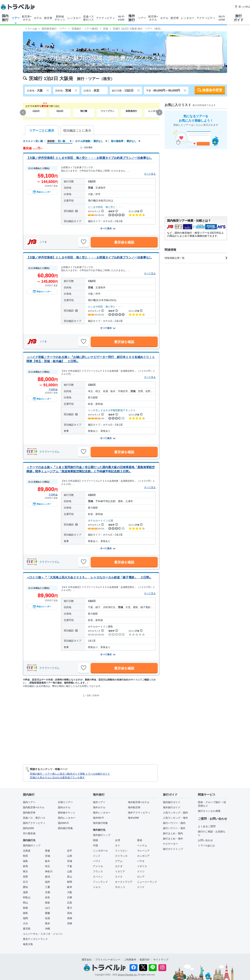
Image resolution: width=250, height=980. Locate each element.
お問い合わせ (205, 840)
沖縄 (47, 929)
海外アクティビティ (139, 813)
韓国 (95, 840)
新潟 (47, 877)
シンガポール (100, 851)
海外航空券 (134, 807)
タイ (117, 845)
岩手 (70, 851)
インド (97, 856)
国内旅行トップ (32, 845)
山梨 (70, 871)
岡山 (25, 903)
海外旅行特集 (100, 823)
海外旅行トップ (102, 835)
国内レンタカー (67, 818)
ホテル (38, 18)
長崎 (70, 918)
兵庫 (70, 897)
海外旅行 (132, 18)
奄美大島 (28, 944)
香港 (140, 840)
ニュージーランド (147, 882)
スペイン (98, 877)
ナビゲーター (170, 844)
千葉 (70, 866)
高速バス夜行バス (89, 18)
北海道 (27, 851)
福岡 (25, 918)
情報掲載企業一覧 (196, 258)
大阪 (70, 892)
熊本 (47, 923)
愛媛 (47, 913)
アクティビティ (106, 18)
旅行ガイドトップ (173, 849)
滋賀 (25, 892)
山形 (70, 856)
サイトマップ (161, 960)
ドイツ (141, 871)
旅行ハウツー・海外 (174, 828)
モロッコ (120, 887)
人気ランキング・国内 (175, 813)
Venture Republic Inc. (128, 975)
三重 (47, 887)
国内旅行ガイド (172, 802)
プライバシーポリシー (108, 960)
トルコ (97, 887)
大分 (25, 923)
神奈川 (49, 871)
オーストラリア (124, 882)
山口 (47, 908)
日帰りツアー (65, 802)
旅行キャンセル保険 (209, 811)
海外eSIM (133, 818)
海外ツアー (99, 802)
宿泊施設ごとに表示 (77, 130)
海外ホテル (99, 807)
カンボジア (143, 856)
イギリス (142, 866)
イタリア (120, 871)
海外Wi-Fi (98, 818)
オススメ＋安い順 (33, 141)
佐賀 (47, 918)
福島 (25, 861)
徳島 (25, 913)
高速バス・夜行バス (34, 818)
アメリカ (98, 866)
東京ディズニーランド (35, 939)
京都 (47, 892)
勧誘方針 (145, 960)
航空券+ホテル (27, 18)
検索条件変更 (212, 90)
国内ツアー (29, 802)
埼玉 (47, 866)
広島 (70, 903)
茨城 (70, 861)
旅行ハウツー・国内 (174, 823)
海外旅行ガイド (172, 807)
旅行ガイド (239, 18)
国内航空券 (29, 813)
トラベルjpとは (206, 845)
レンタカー (74, 18)
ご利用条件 (130, 960)
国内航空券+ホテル (34, 807)
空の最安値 (29, 833)
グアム (119, 861)
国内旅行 (5, 18)
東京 (25, 871)
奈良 (47, 897)
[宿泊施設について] (76, 211)
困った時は (242, 7)
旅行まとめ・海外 (173, 839)
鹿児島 (27, 929)
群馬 (25, 866)
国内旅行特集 (65, 828)
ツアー (16, 18)
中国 (95, 845)
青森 (47, 851)
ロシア (141, 877)
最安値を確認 (124, 242)
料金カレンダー (42, 192)
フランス (98, 871)
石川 (25, 882)
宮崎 (70, 923)
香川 (70, 908)
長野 (25, 877)
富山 (70, 877)
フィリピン (121, 851)
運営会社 (87, 960)
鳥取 (47, 903)
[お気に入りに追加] (84, 242)
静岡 (70, 882)
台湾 (117, 840)
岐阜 (70, 887)
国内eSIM (28, 828)
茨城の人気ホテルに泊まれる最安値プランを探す (57, 778)
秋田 (25, 856)
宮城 (47, 856)
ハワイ (97, 861)
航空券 (48, 18)
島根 (25, 908)
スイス (119, 877)
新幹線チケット (60, 18)
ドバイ (141, 887)
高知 (70, 913)
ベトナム (142, 845)
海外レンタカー (102, 813)
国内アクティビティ (34, 823)
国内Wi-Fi (63, 823)
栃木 (47, 861)
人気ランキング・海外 (175, 818)
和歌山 (27, 897)
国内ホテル (64, 807)
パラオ (141, 861)
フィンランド (100, 882)
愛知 (25, 887)
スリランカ (121, 856)
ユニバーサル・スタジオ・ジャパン (43, 934)
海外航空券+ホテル (139, 802)
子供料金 (53, 389)
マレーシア (143, 851)
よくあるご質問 (207, 826)
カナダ (119, 866)
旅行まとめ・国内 (173, 833)
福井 (47, 882)
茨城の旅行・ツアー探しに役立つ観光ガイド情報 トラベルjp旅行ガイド (70, 774)
